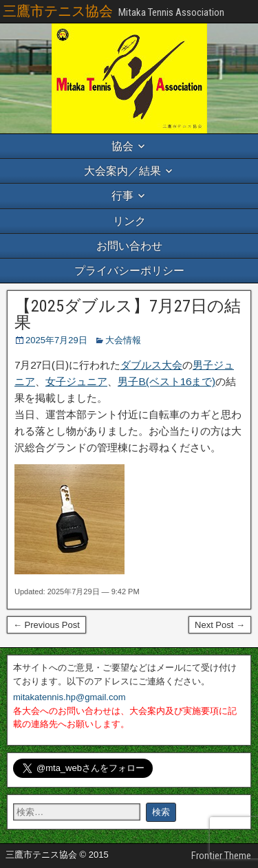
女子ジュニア (76, 381)
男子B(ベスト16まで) (166, 381)
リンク (129, 221)
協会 (122, 146)
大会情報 (123, 340)
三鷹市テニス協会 (58, 11)
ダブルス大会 (151, 365)
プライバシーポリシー (129, 271)
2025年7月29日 (56, 340)
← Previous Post (46, 625)
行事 (122, 196)
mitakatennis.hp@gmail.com (69, 697)
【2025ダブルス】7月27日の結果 (128, 314)
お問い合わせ (129, 246)
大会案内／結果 (122, 171)
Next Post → (220, 625)
